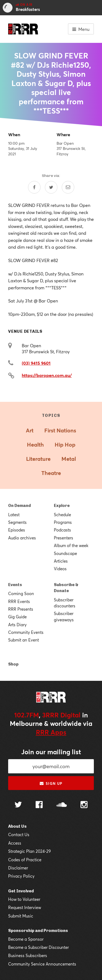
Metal (69, 459)
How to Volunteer (24, 899)
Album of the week (71, 545)
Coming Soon (21, 593)
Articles (61, 561)
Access (15, 843)
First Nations (60, 430)
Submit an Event (24, 640)
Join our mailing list (51, 752)
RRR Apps (51, 732)
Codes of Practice (25, 860)
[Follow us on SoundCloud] (62, 805)
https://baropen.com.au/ (47, 375)
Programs (63, 522)
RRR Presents (21, 609)
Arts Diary (17, 625)
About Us (17, 826)
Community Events (26, 632)
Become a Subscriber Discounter (38, 947)
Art (30, 430)
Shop (13, 664)
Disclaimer (18, 868)
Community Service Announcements (42, 964)
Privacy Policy (21, 876)
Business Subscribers (28, 955)
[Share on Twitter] (51, 187)
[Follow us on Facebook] (39, 805)
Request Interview (25, 907)
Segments (17, 522)
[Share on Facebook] (34, 187)
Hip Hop (65, 445)
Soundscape (65, 553)
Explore (62, 506)
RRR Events (19, 601)
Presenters (64, 538)
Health (35, 445)
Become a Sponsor (26, 939)
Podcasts (62, 530)
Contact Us (19, 835)
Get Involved (21, 891)
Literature (38, 459)
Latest (14, 515)
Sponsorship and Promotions (38, 931)
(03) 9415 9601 (36, 363)
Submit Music (21, 916)
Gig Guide (17, 617)
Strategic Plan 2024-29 (30, 851)
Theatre (51, 473)
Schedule (62, 515)
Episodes (17, 530)
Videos (60, 569)
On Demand (19, 506)
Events (15, 585)
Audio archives (22, 538)
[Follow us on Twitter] (18, 805)
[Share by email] (68, 187)
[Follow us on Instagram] (84, 805)
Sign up (51, 783)
